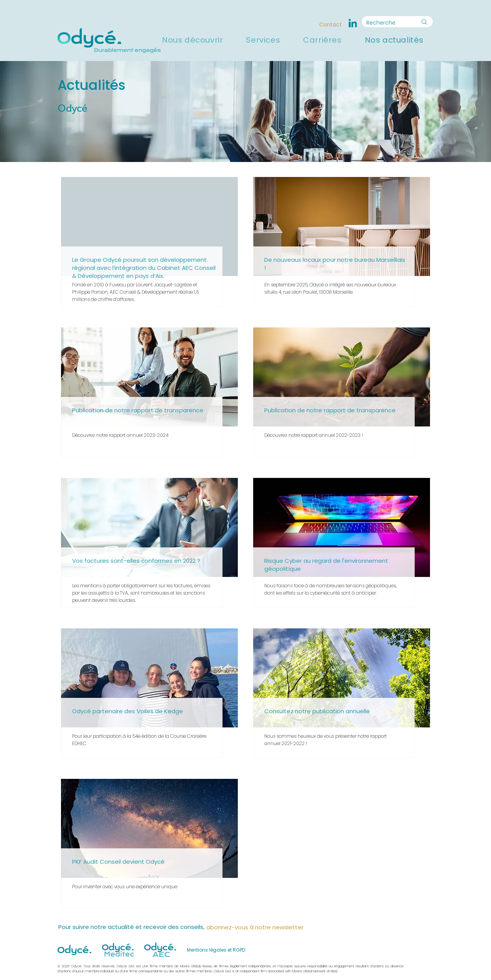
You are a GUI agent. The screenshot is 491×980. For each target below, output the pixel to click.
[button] (192, 40)
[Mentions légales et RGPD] (217, 950)
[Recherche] (386, 23)
